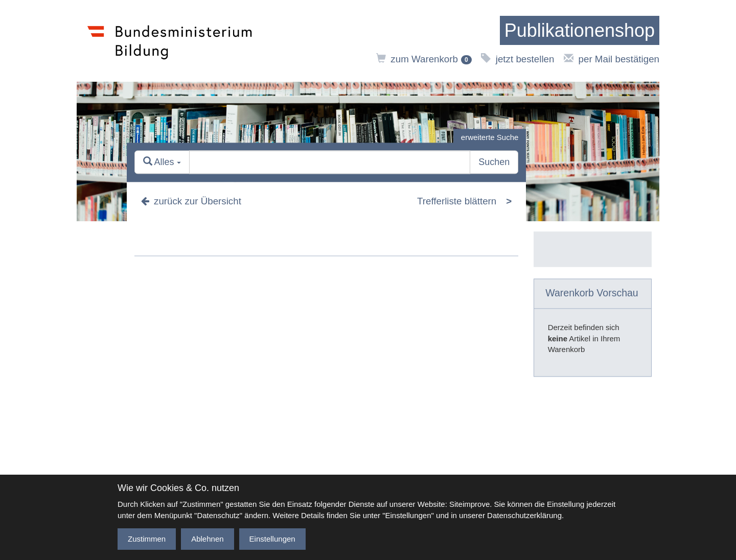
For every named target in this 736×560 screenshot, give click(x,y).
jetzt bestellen (517, 59)
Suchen (494, 162)
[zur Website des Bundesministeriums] (170, 41)
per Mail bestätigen (612, 59)
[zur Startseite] (580, 31)
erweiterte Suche (490, 137)
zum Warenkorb (424, 59)
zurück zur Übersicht (191, 201)
